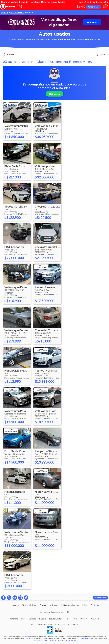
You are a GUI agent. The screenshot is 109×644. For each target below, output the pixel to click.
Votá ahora (92, 22)
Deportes (46, 2)
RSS (68, 612)
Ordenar (9, 55)
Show (54, 2)
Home (4, 2)
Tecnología (35, 2)
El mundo (24, 2)
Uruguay (84, 619)
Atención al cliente (29, 605)
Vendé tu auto (94, 7)
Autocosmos (25, 637)
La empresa (14, 605)
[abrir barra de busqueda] (79, 7)
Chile (23, 619)
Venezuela (95, 619)
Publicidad (95, 605)
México (68, 619)
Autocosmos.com (84, 638)
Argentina (13, 2)
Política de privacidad (69, 640)
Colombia (32, 619)
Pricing (85, 605)
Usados (5, 12)
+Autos (62, 2)
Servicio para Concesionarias (51, 612)
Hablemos (54, 94)
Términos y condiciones (49, 605)
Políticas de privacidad (70, 605)
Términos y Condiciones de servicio (45, 640)
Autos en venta (17, 12)
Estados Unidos (55, 619)
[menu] (106, 7)
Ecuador (43, 619)
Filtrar (101, 55)
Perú (75, 619)
